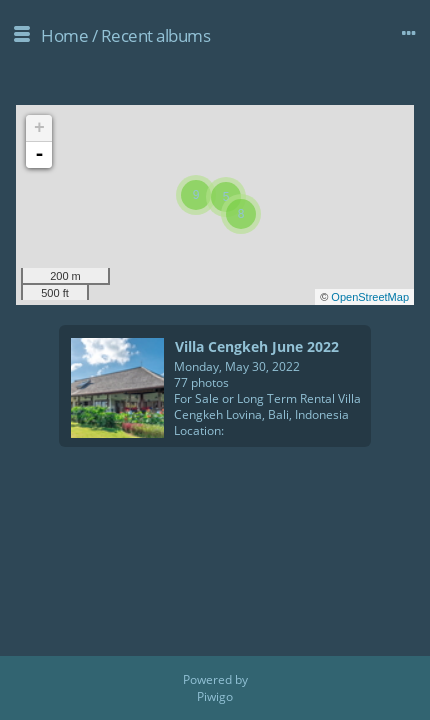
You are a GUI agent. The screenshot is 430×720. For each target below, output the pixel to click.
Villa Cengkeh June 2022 (257, 346)
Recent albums (156, 35)
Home (64, 35)
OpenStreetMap (370, 297)
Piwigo (215, 696)
